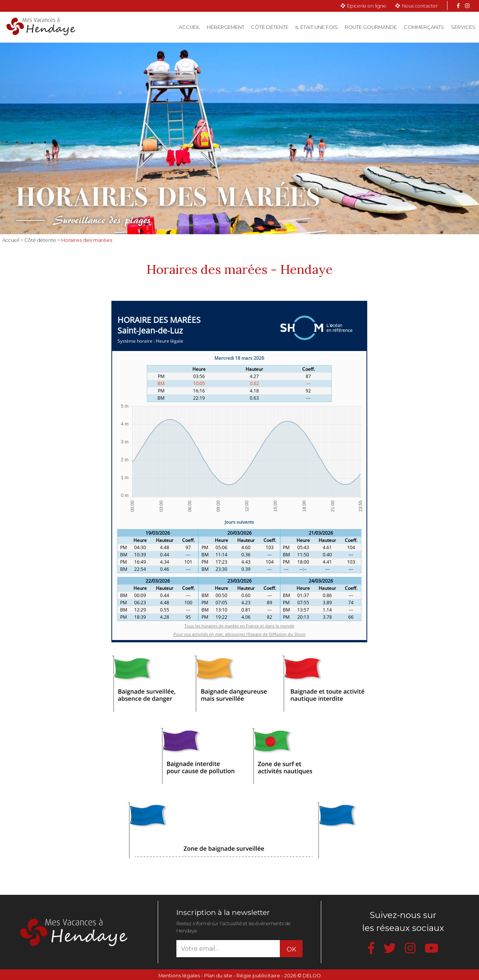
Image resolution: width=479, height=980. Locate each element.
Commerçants (424, 27)
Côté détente (270, 27)
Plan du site (218, 976)
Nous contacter (420, 6)
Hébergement (226, 27)
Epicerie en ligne (367, 6)
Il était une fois (317, 27)
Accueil (191, 27)
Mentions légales (179, 976)
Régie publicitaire (258, 976)
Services (463, 27)
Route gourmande (371, 27)
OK (291, 949)
